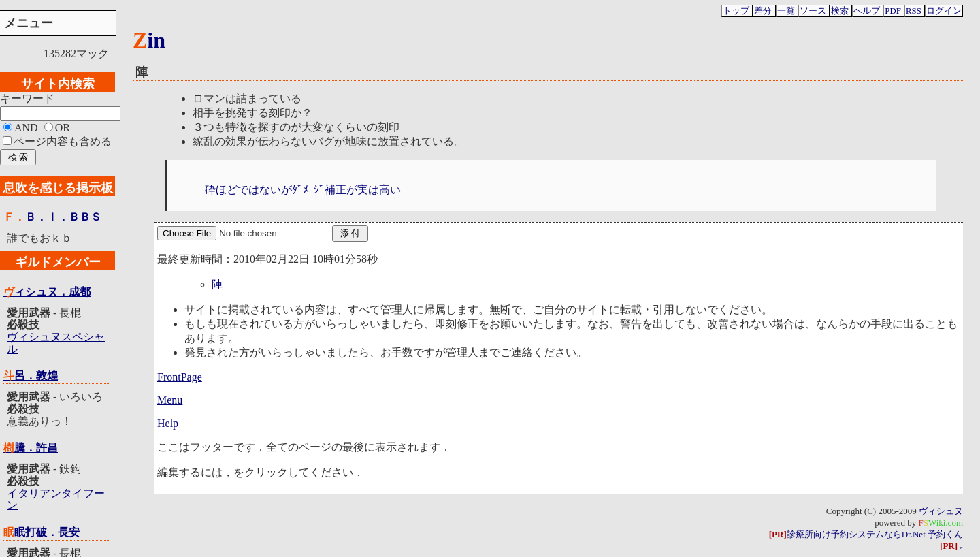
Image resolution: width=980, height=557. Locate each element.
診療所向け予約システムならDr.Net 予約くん (866, 534)
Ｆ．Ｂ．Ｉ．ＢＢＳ (52, 217)
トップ (736, 11)
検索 (840, 11)
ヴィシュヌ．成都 (47, 292)
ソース (813, 11)
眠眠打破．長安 (42, 532)
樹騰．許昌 (31, 448)
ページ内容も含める (63, 141)
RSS (914, 11)
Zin (149, 40)
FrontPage (180, 377)
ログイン (944, 11)
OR (63, 128)
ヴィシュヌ (941, 511)
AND (26, 128)
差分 (763, 11)
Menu (170, 400)
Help (168, 423)
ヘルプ (867, 11)
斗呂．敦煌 (31, 376)
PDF (893, 11)
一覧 (786, 11)
